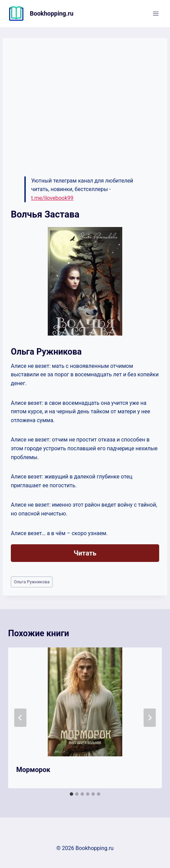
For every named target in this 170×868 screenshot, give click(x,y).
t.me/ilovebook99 (52, 198)
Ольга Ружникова (32, 582)
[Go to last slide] (20, 718)
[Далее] (150, 718)
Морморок (33, 770)
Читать (85, 553)
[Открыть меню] (156, 13)
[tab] (71, 794)
